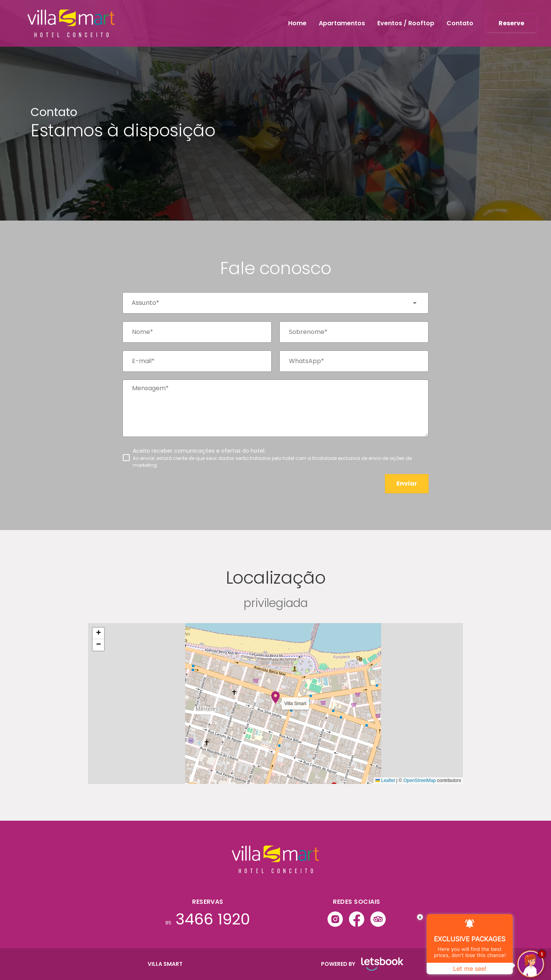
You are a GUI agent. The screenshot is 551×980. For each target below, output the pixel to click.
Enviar (407, 483)
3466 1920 (208, 919)
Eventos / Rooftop (406, 23)
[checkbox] (275, 458)
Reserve (511, 23)
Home (297, 23)
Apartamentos (342, 23)
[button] (275, 697)
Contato (460, 23)
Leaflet (385, 780)
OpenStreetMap (420, 780)
